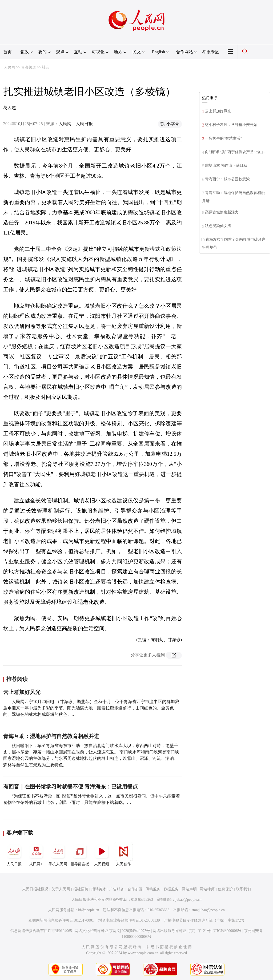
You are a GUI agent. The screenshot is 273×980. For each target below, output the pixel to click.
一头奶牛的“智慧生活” (223, 138)
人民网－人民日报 (76, 124)
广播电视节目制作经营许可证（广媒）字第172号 (204, 920)
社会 (46, 67)
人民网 (10, 67)
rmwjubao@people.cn (208, 910)
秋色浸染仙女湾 (218, 226)
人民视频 (102, 854)
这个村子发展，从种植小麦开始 (231, 125)
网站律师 (207, 889)
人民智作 (123, 854)
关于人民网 (61, 889)
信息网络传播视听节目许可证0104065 (41, 931)
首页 (7, 52)
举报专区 (211, 52)
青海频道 (29, 67)
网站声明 (189, 889)
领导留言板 (80, 854)
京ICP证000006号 (227, 931)
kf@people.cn (89, 910)
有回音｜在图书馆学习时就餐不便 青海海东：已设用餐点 (71, 787)
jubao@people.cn (188, 900)
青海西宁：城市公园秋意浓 (227, 179)
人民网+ (36, 854)
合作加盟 (135, 889)
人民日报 (14, 854)
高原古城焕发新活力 (222, 212)
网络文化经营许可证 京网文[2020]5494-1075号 (113, 931)
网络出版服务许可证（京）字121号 (182, 931)
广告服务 (117, 889)
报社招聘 (81, 889)
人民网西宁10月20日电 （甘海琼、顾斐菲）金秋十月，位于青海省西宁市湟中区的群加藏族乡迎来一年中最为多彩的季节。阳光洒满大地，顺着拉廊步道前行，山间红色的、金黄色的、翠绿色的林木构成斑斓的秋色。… (91, 708)
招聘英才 (99, 889)
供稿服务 (153, 889)
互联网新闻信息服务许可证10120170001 (61, 920)
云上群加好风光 (22, 692)
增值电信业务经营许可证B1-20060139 (129, 920)
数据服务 (171, 889)
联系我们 (243, 889)
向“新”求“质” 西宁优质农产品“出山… (236, 152)
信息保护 (225, 889)
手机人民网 (58, 854)
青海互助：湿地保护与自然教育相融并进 (51, 736)
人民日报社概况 (35, 889)
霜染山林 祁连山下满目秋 (226, 166)
